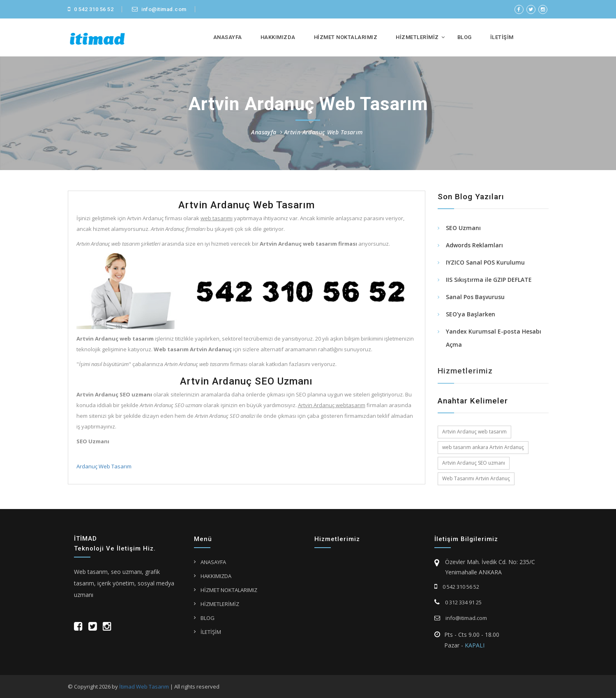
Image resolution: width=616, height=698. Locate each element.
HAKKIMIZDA (278, 37)
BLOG (465, 37)
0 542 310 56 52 (91, 9)
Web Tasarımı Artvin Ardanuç (476, 478)
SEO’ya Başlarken (471, 315)
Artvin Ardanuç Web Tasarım (323, 132)
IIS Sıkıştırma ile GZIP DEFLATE (489, 280)
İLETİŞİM (502, 37)
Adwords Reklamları (474, 246)
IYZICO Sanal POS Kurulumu (485, 263)
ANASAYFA (228, 37)
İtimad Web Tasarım (144, 686)
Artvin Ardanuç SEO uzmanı (474, 463)
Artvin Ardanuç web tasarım (474, 432)
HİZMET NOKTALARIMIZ (346, 37)
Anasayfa (264, 132)
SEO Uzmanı (463, 229)
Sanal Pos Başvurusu (475, 298)
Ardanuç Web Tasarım (103, 466)
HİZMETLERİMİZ (417, 37)
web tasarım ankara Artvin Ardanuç (483, 447)
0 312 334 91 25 (458, 602)
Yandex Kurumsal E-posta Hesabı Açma (494, 339)
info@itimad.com (159, 9)
